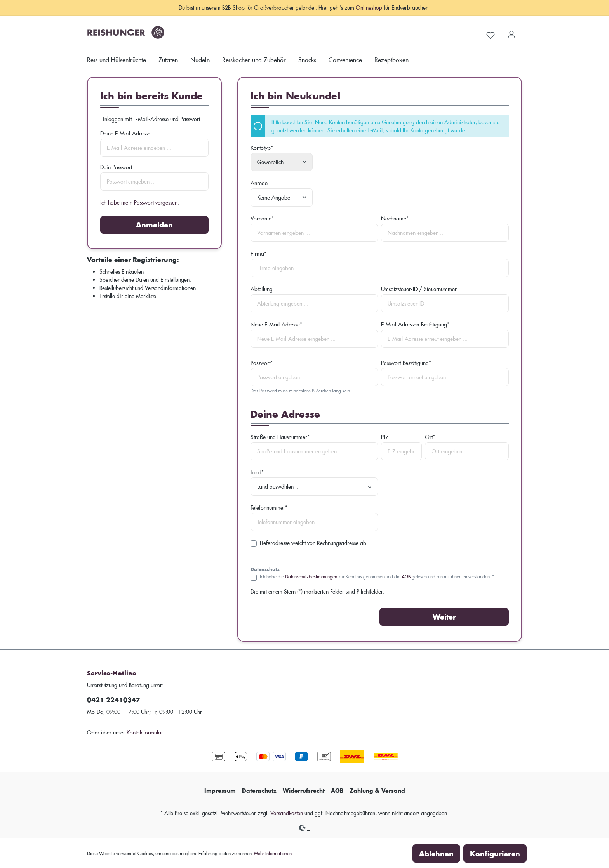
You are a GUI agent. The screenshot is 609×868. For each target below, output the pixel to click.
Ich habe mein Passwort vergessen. (140, 202)
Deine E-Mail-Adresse (125, 133)
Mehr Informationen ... (275, 853)
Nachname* (395, 218)
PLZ (385, 437)
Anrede (259, 183)
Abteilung (262, 289)
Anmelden (154, 225)
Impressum (220, 791)
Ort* (430, 437)
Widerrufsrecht (304, 791)
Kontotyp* (262, 148)
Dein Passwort (116, 167)
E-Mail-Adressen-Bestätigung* (415, 324)
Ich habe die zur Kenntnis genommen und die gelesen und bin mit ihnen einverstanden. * (377, 576)
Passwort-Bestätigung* (406, 363)
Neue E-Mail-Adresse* (276, 324)
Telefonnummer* (269, 508)
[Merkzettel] (491, 34)
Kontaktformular (145, 732)
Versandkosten (287, 813)
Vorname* (262, 218)
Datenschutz (259, 791)
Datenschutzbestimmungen (311, 576)
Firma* (258, 254)
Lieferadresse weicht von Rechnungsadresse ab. (314, 543)
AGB (406, 576)
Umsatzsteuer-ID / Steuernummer (419, 289)
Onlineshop (369, 8)
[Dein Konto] (512, 32)
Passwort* (262, 363)
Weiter (444, 617)
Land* (257, 472)
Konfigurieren (495, 853)
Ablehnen (436, 853)
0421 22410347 (114, 700)
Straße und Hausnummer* (280, 437)
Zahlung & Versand (377, 791)
